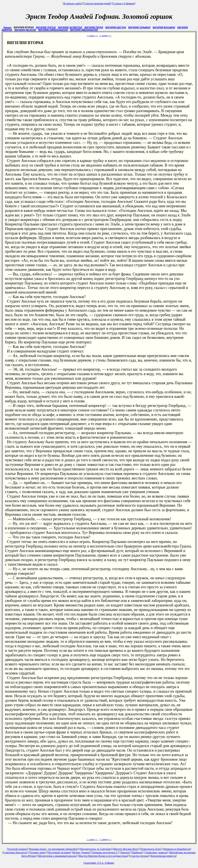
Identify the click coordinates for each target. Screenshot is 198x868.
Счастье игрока (139, 856)
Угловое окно (37, 852)
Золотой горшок (17, 849)
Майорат (137, 852)
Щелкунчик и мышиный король (57, 856)
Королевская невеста (163, 856)
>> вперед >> (105, 36)
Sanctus (125, 852)
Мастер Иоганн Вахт (126, 849)
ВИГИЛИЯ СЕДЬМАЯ (139, 28)
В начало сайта (73, 3)
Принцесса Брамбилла (177, 849)
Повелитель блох (151, 849)
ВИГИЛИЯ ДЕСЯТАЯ (25, 30)
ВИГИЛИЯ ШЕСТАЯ (116, 28)
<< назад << (92, 36)
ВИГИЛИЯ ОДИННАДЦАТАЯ (53, 30)
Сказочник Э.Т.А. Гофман (99, 863)
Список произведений (97, 3)
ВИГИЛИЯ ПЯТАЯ (94, 28)
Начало (7, 28)
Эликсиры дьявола (156, 852)
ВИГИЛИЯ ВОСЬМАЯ (164, 28)
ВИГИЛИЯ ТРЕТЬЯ (46, 28)
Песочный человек (59, 852)
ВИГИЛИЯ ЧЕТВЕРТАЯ (70, 28)
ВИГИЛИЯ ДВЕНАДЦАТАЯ (84, 30)
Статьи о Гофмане (124, 3)
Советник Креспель (15, 852)
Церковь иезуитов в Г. (105, 852)
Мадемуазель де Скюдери (95, 849)
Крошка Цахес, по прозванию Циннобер (53, 849)
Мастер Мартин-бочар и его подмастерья (103, 856)
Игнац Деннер (81, 852)
